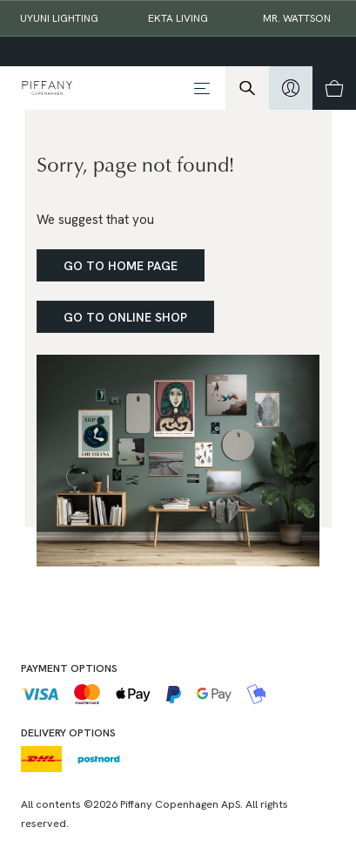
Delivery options (68, 733)
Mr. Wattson (297, 18)
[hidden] (291, 88)
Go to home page (121, 266)
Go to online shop (125, 317)
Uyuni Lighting (59, 18)
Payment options (69, 668)
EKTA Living (178, 18)
